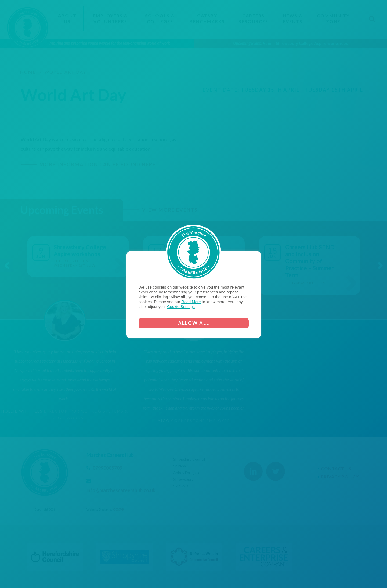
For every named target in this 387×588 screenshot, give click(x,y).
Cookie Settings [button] (181, 307)
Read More (191, 302)
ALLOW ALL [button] (194, 323)
